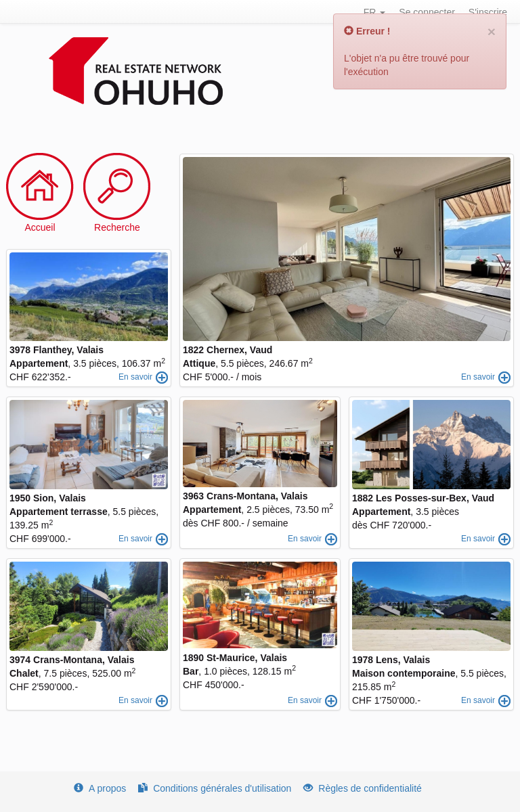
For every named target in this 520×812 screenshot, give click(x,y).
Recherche (117, 227)
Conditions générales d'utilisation (215, 788)
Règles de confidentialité (363, 788)
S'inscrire (488, 12)
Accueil (40, 227)
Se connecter (427, 12)
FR (375, 12)
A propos (100, 788)
